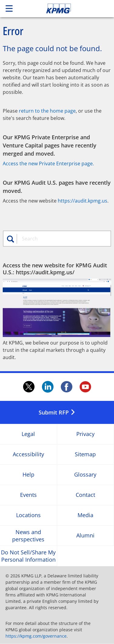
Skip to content (69, 8)
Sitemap (85, 455)
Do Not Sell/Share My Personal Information (28, 556)
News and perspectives (28, 536)
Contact (85, 495)
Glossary (85, 475)
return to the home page (47, 111)
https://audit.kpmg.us (83, 201)
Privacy (85, 434)
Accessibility (28, 455)
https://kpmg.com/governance (36, 636)
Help (28, 475)
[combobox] (63, 239)
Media (85, 515)
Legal (28, 434)
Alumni (85, 536)
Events (28, 495)
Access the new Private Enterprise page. (48, 163)
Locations (28, 515)
